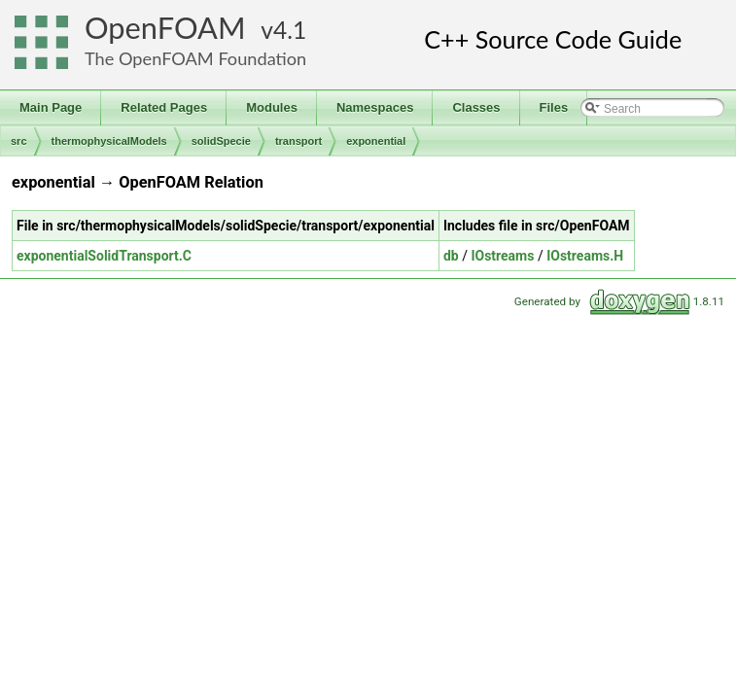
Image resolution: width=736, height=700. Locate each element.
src (19, 141)
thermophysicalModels (109, 141)
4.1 (290, 30)
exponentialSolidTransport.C (104, 256)
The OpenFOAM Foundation (195, 58)
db (451, 256)
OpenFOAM (165, 28)
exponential (376, 141)
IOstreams (502, 256)
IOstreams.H (585, 256)
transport (298, 141)
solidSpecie (221, 141)
